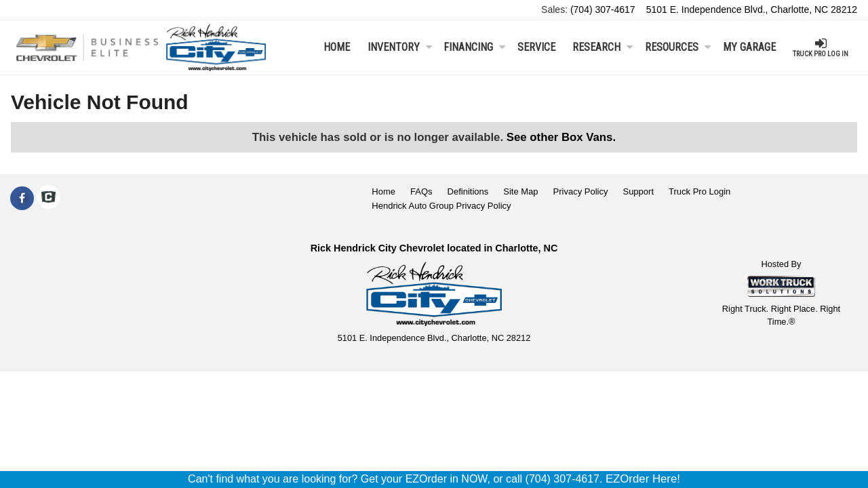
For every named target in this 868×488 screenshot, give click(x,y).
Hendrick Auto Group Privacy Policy (441, 206)
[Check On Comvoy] (48, 199)
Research (603, 47)
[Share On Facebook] (22, 199)
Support (638, 191)
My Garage (749, 47)
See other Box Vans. (561, 137)
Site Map (520, 191)
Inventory (400, 47)
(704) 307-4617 (603, 9)
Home (337, 47)
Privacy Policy (581, 191)
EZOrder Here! (643, 479)
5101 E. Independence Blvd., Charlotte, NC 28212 (752, 9)
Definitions (468, 191)
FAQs (421, 191)
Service (536, 47)
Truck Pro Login (699, 191)
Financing (474, 47)
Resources (678, 47)
